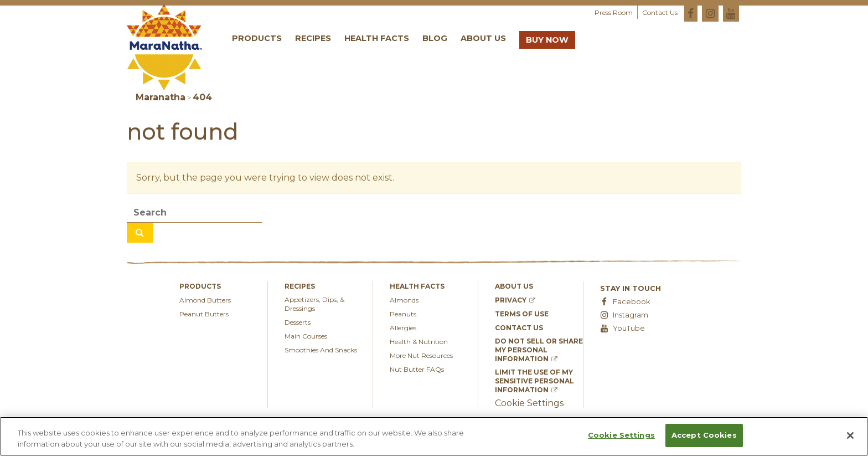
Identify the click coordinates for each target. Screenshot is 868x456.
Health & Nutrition (419, 342)
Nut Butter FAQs (417, 369)
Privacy (515, 300)
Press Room (614, 12)
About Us (483, 38)
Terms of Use (522, 314)
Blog (435, 38)
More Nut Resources (421, 355)
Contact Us (660, 12)
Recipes (313, 38)
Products (257, 38)
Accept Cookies (704, 435)
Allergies (403, 328)
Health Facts (377, 38)
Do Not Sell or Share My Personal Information (539, 350)
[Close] (850, 435)
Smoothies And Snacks (321, 350)
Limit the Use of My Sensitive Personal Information (534, 381)
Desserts (298, 322)
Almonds (404, 300)
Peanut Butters (204, 314)
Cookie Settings (621, 435)
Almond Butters (205, 300)
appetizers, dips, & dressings (314, 304)
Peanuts (403, 314)
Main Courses (306, 336)
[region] (434, 436)
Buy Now (547, 40)
